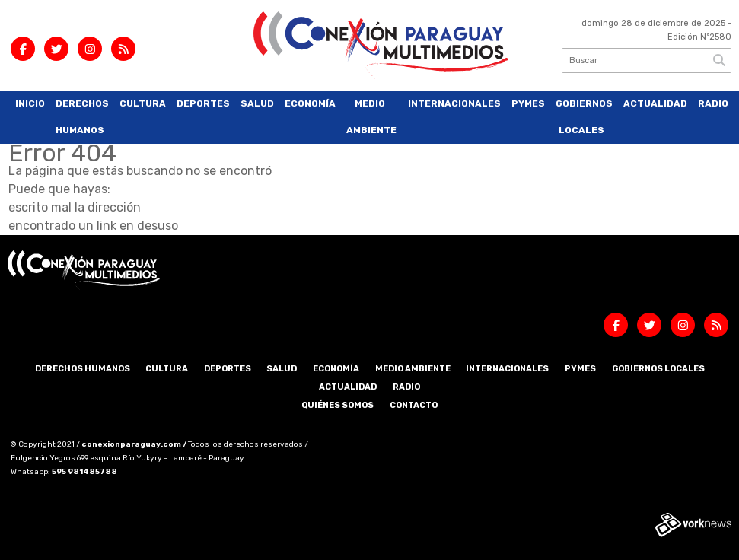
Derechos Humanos (82, 117)
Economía (310, 103)
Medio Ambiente (371, 117)
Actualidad (655, 103)
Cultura (143, 103)
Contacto (414, 405)
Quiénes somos (338, 405)
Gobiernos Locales (584, 117)
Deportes (203, 103)
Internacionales (454, 103)
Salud (257, 103)
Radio (713, 103)
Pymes (528, 103)
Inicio (30, 103)
